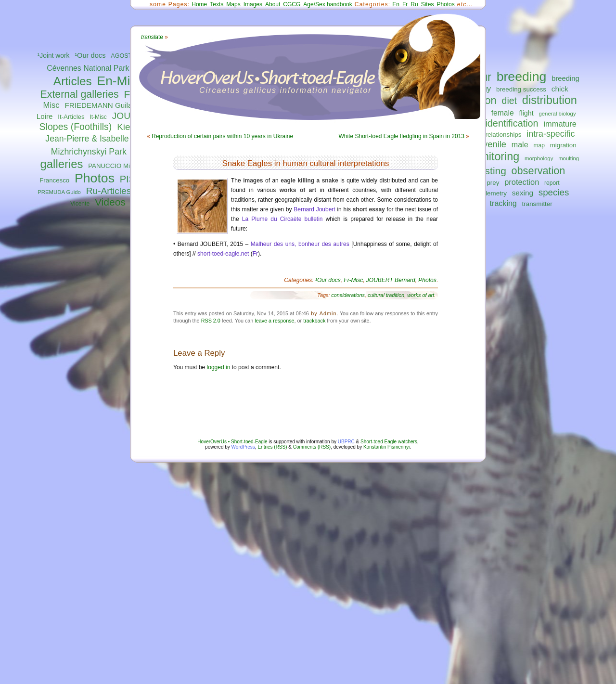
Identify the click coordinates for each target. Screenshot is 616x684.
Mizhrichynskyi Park (89, 152)
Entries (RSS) (272, 447)
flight (526, 113)
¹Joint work (54, 56)
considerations (348, 295)
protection (522, 182)
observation (539, 171)
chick (560, 89)
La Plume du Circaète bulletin (282, 219)
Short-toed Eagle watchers (389, 442)
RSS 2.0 (211, 321)
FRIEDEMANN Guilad (100, 105)
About (273, 4)
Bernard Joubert (314, 209)
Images (253, 4)
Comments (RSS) (312, 447)
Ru (414, 4)
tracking (503, 203)
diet (509, 101)
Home (199, 4)
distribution (550, 100)
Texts (217, 4)
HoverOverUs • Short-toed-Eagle (232, 442)
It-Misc (98, 117)
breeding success (521, 89)
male (520, 144)
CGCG (292, 4)
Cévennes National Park (88, 68)
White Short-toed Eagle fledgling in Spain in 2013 (401, 136)
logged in (219, 367)
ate (152, 37)
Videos (110, 202)
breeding (522, 77)
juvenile (491, 144)
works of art (421, 295)
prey (493, 183)
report (552, 183)
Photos (95, 178)
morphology (539, 158)
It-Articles (71, 117)
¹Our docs (90, 55)
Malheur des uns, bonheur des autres (300, 244)
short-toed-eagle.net (223, 254)
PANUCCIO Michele (116, 166)
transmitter (537, 204)
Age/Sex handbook (327, 4)
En (396, 4)
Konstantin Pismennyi (386, 447)
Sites (428, 4)
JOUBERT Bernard (391, 280)
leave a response (274, 321)
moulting (569, 158)
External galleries (80, 94)
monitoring (494, 156)
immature (560, 124)
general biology (557, 114)
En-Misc (120, 81)
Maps (233, 4)
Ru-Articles (109, 191)
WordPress (243, 447)
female (503, 113)
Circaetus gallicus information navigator (286, 90)
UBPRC (346, 442)
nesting (490, 171)
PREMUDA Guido (59, 192)
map (539, 145)
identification (512, 123)
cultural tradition (386, 295)
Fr (405, 4)
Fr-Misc (353, 280)
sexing (523, 193)
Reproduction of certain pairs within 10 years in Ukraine (222, 136)
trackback (314, 321)
